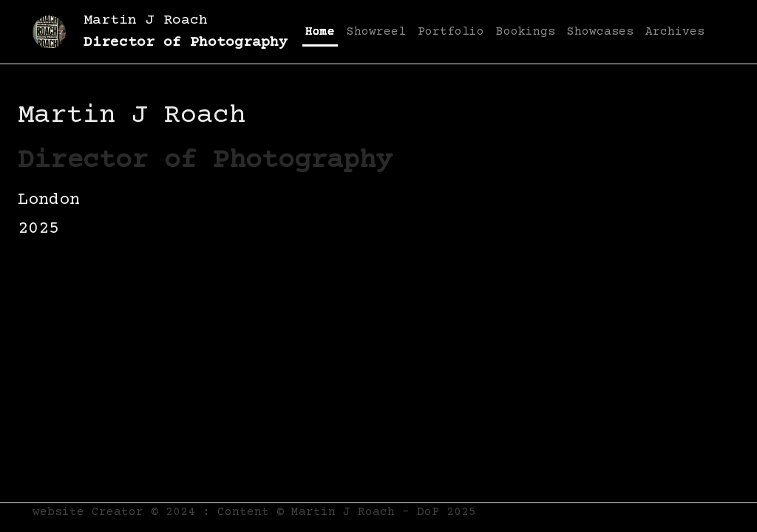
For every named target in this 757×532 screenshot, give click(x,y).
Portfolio (451, 32)
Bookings (526, 32)
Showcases (600, 32)
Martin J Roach (186, 31)
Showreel (376, 32)
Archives (675, 32)
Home (320, 32)
